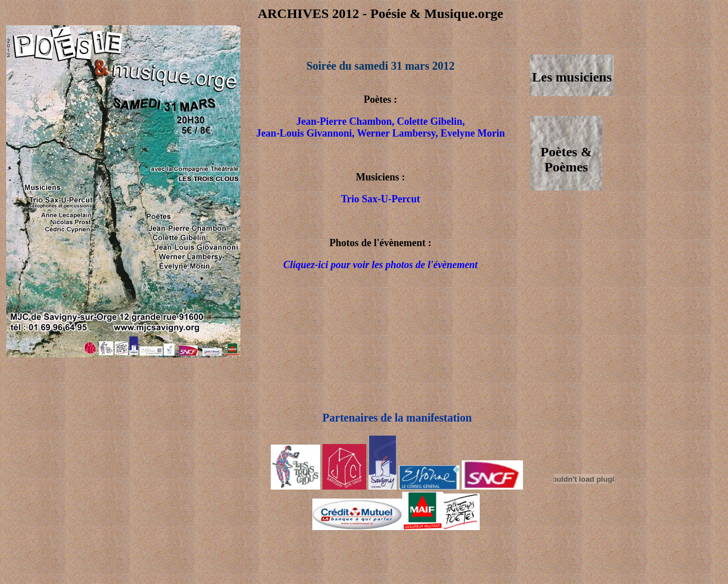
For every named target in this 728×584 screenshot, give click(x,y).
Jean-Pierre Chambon (344, 121)
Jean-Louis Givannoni (304, 133)
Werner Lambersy (396, 133)
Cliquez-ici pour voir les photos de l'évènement (380, 265)
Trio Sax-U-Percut (381, 199)
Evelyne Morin (473, 133)
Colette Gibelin (429, 121)
